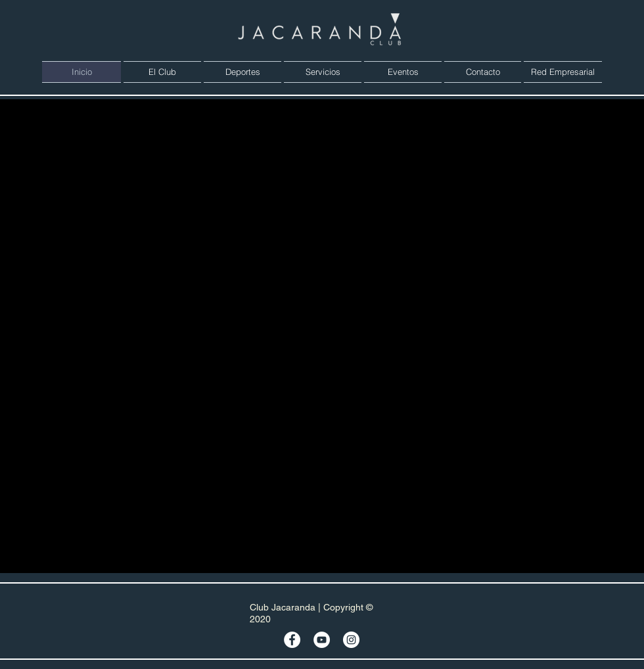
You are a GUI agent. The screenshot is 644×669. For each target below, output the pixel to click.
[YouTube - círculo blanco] (322, 640)
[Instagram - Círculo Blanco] (351, 640)
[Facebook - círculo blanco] (292, 640)
